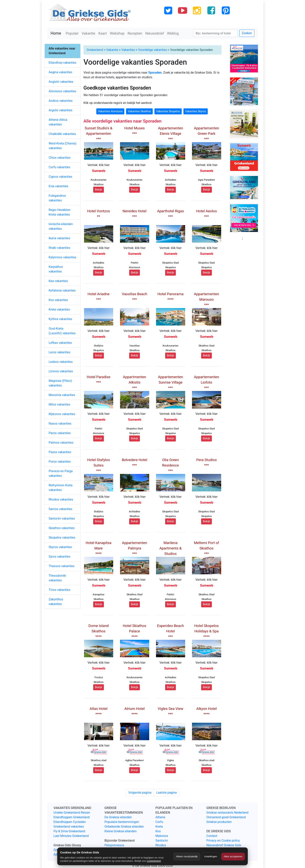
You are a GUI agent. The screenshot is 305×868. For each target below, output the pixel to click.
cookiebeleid (154, 861)
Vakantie (89, 33)
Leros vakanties (60, 352)
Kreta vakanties (59, 310)
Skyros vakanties (60, 547)
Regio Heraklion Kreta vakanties (60, 212)
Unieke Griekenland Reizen (72, 813)
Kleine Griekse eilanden (121, 831)
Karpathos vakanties (56, 269)
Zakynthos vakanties (56, 602)
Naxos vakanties (60, 424)
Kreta (159, 827)
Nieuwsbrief (155, 33)
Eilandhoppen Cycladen (70, 822)
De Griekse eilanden (118, 817)
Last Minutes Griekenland (71, 836)
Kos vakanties (58, 300)
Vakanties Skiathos (139, 111)
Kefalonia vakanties (62, 290)
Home (56, 33)
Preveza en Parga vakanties (61, 473)
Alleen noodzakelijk (187, 856)
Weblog (173, 33)
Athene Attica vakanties (58, 122)
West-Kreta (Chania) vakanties (62, 146)
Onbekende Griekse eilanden (124, 827)
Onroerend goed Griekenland (226, 817)
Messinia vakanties (62, 395)
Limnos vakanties (61, 371)
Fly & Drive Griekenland (69, 831)
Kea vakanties (58, 281)
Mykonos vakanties (62, 414)
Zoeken (247, 33)
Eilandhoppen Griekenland (71, 817)
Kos (158, 831)
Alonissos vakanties (62, 91)
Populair (72, 33)
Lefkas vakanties (60, 343)
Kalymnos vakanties (62, 257)
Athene (160, 817)
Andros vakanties (61, 101)
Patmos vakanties (61, 443)
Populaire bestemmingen (122, 822)
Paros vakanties (60, 433)
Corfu (159, 822)
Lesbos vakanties (61, 362)
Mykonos (162, 836)
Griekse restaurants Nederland (227, 813)
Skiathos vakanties (62, 528)
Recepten (135, 33)
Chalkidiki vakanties (62, 134)
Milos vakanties (59, 404)
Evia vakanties (58, 186)
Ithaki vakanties (59, 248)
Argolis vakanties (60, 110)
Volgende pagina (140, 793)
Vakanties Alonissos (110, 111)
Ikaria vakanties (59, 238)
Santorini (162, 841)
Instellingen (211, 856)
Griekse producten (219, 822)
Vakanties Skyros (196, 111)
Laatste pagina (166, 793)
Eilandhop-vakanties (63, 63)
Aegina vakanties (60, 72)
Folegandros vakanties (57, 198)
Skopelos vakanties (62, 538)
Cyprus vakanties (60, 177)
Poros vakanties (60, 462)
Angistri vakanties (61, 82)
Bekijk (99, 190)
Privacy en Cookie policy (223, 841)
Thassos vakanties (62, 566)
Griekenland (95, 50)
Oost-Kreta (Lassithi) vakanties (62, 331)
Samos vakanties (60, 509)
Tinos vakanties (59, 590)
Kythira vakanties (60, 319)
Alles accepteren (233, 856)
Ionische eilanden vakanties (61, 226)
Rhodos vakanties (61, 499)
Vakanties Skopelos (168, 111)
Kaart (103, 33)
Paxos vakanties (60, 452)
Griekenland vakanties (69, 827)
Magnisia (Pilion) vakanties (60, 383)
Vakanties (128, 50)
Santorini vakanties (62, 518)
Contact (212, 836)
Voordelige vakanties (152, 50)
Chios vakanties (60, 158)
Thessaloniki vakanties (57, 578)
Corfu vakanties (59, 167)
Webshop (117, 33)
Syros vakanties (60, 557)
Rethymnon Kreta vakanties (61, 488)
